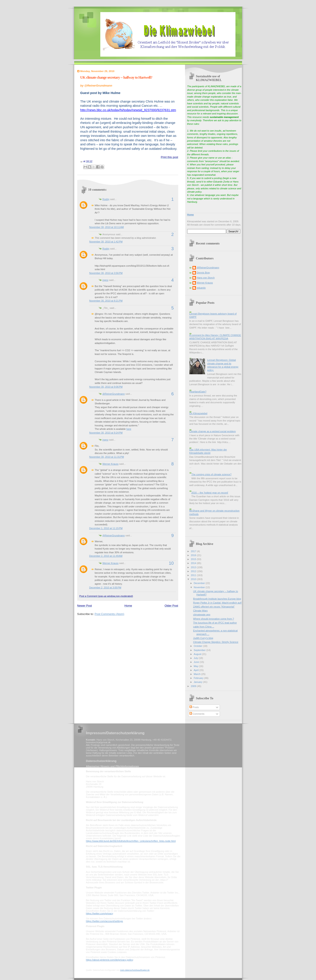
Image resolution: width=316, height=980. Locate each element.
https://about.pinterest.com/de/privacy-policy (110, 960)
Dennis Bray (203, 273)
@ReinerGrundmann (114, 394)
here (129, 429)
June (197, 662)
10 (171, 563)
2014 (194, 563)
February (199, 678)
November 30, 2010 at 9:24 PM (106, 433)
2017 (194, 551)
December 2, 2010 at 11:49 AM (106, 556)
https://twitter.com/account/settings (105, 921)
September (200, 650)
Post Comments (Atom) (109, 614)
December (200, 583)
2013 (194, 567)
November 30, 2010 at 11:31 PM (107, 457)
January (198, 682)
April (197, 670)
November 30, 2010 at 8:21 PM (106, 301)
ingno (105, 280)
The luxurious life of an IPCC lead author (215, 623)
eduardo (201, 288)
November (200, 587)
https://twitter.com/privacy (100, 913)
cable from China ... (204, 627)
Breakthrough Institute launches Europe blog (217, 599)
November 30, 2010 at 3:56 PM (106, 273)
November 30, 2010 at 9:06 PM (106, 387)
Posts (194, 707)
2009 (194, 686)
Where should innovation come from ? (214, 619)
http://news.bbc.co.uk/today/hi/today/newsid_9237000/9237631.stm (128, 110)
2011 (194, 575)
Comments (197, 714)
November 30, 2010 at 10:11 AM (107, 227)
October (198, 646)
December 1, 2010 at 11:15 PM (106, 528)
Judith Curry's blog (203, 638)
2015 (194, 559)
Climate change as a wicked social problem (213, 431)
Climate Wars (200, 611)
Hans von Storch (206, 278)
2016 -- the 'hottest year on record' (210, 493)
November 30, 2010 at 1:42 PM (106, 242)
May (196, 666)
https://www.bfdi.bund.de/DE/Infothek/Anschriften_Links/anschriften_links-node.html (131, 841)
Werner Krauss (110, 464)
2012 (194, 571)
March (197, 674)
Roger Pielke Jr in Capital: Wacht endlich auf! (217, 603)
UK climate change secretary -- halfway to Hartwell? (116, 77)
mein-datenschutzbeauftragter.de (135, 970)
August (198, 654)
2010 (194, 579)
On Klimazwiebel (198, 413)
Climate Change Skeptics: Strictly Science (216, 642)
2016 (194, 555)
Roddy (106, 199)
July (196, 658)
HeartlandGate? (198, 392)
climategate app (202, 615)
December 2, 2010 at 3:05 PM (105, 588)
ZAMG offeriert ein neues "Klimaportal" (214, 607)
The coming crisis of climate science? (211, 474)
